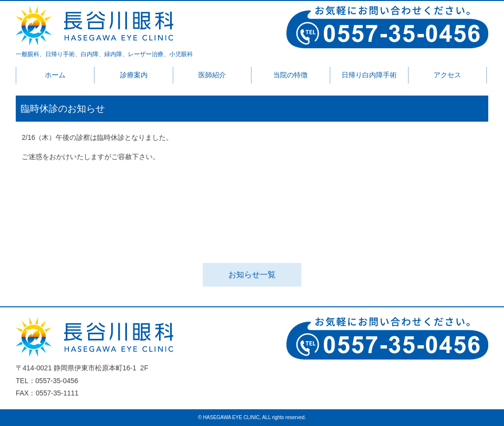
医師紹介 (212, 75)
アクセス (447, 75)
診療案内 (134, 75)
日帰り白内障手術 (369, 75)
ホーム (55, 75)
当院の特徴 (290, 75)
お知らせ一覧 (252, 275)
